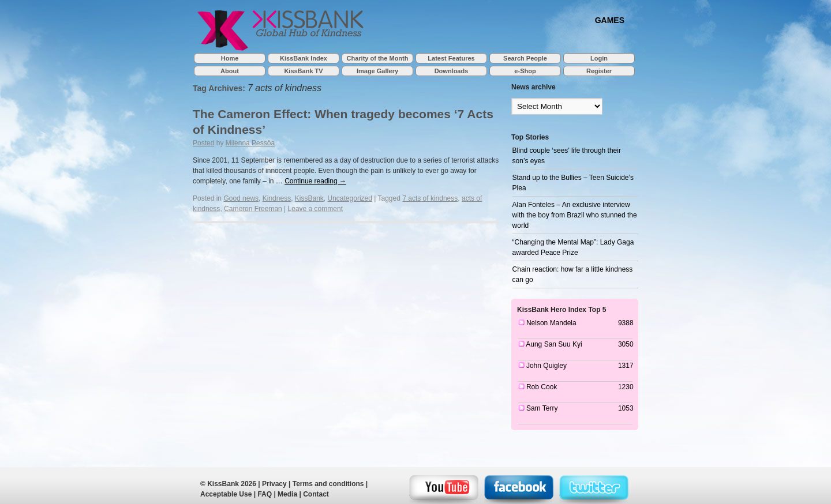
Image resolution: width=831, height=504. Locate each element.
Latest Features (451, 58)
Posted (203, 143)
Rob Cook (542, 387)
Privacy (274, 484)
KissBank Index (304, 58)
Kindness (277, 198)
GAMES (610, 20)
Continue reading (315, 181)
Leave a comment (315, 209)
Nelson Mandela (551, 323)
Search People (525, 58)
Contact (316, 494)
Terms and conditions (328, 484)
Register (599, 71)
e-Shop (525, 71)
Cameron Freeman (253, 209)
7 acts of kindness (430, 198)
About (230, 71)
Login (599, 58)
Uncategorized (350, 198)
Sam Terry (542, 408)
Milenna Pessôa (250, 143)
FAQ (265, 494)
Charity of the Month (378, 58)
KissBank (309, 198)
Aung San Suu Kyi (554, 344)
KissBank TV (303, 71)
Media (287, 494)
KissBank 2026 (232, 484)
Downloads (452, 71)
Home (230, 58)
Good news (241, 198)
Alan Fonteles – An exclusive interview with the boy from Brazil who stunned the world (575, 215)
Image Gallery (377, 71)
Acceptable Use (226, 494)
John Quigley (546, 366)
